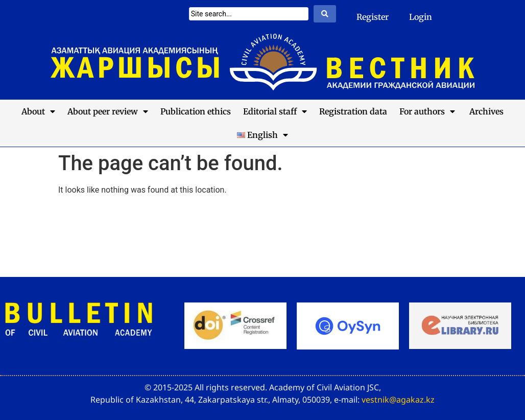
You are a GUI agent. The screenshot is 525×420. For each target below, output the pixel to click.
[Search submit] (325, 14)
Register (373, 17)
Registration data (353, 111)
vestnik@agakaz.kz (398, 400)
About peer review (108, 111)
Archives (485, 111)
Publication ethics (196, 111)
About (38, 111)
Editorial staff (275, 111)
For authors (427, 111)
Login (421, 17)
